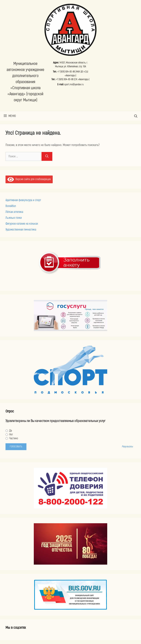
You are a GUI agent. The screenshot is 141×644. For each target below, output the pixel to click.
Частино (12, 438)
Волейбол (11, 206)
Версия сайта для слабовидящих (29, 179)
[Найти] (47, 156)
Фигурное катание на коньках (22, 224)
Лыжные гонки (14, 218)
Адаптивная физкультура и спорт (23, 200)
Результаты (127, 447)
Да (9, 431)
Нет (9, 434)
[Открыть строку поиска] (136, 116)
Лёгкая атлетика (14, 212)
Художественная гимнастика (21, 230)
